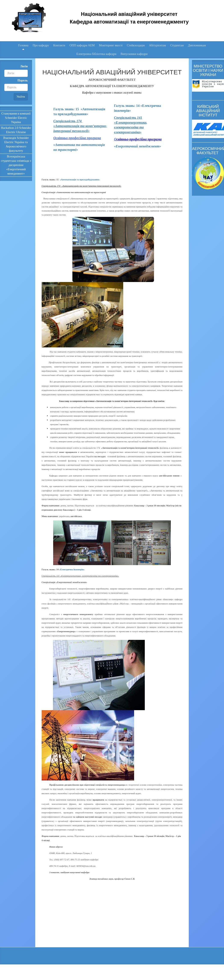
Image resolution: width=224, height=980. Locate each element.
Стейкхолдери (136, 45)
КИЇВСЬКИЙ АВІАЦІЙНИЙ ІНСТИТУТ (208, 111)
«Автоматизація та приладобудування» (80, 180)
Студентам (177, 45)
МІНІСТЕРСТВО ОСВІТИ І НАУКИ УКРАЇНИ (208, 71)
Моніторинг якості (111, 45)
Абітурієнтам (157, 45)
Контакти (59, 45)
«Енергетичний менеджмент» (138, 146)
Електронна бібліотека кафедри (96, 54)
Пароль (23, 80)
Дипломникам (197, 45)
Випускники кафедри (134, 54)
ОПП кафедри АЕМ (82, 45)
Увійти (21, 97)
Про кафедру (41, 45)
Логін (24, 66)
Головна (23, 45)
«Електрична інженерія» (72, 569)
